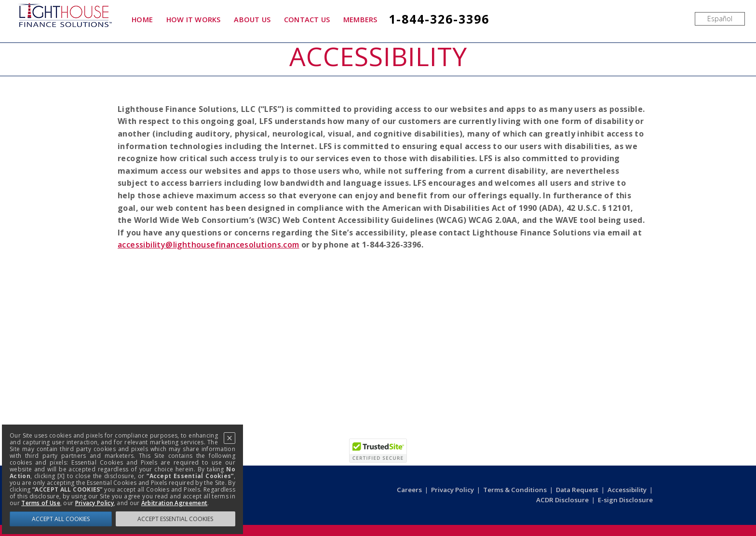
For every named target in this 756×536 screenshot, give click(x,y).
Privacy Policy (452, 490)
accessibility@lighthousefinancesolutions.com (209, 245)
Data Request (577, 490)
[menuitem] (720, 19)
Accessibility (627, 490)
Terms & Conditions (515, 490)
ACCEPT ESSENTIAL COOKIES (175, 519)
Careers (409, 490)
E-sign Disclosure (625, 500)
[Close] (229, 438)
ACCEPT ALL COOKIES (61, 519)
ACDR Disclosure (562, 500)
